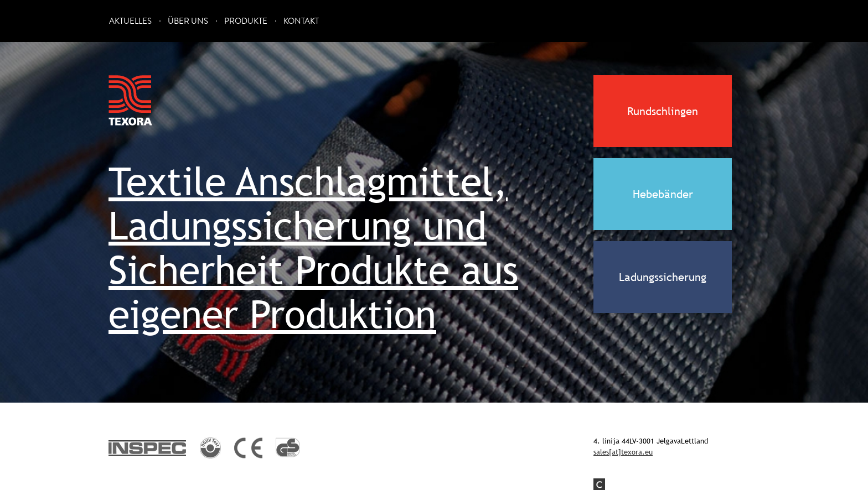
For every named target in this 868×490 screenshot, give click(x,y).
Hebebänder (663, 194)
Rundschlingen (663, 111)
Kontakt (301, 21)
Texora (131, 101)
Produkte (246, 21)
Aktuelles (130, 21)
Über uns (188, 21)
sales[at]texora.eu (623, 452)
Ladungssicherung (663, 277)
